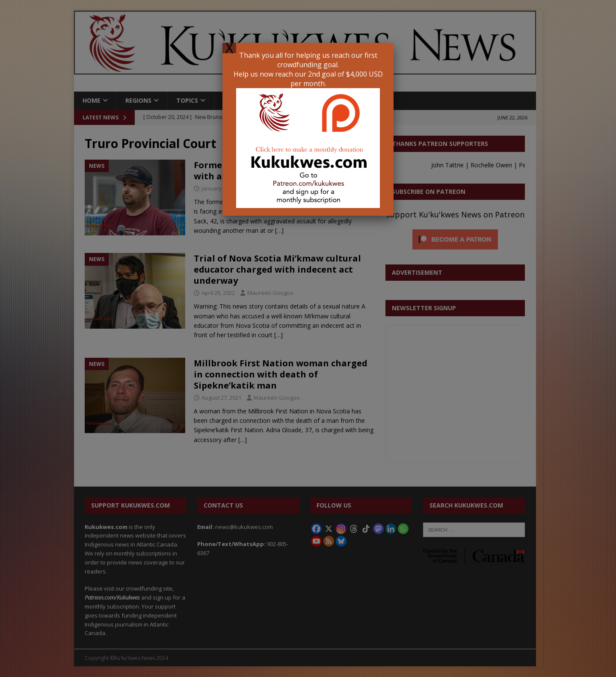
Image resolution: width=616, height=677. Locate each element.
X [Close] (229, 48)
